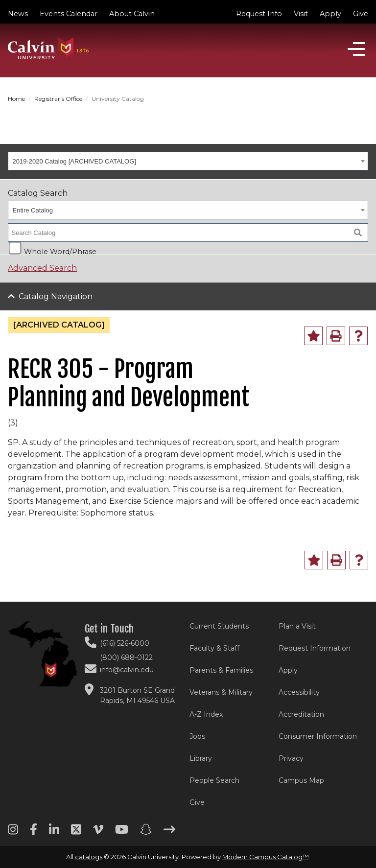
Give (361, 14)
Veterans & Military (221, 692)
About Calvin (132, 14)
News (18, 14)
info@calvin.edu (127, 670)
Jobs (197, 736)
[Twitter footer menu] (76, 833)
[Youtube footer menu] (122, 833)
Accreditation (301, 714)
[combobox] (188, 161)
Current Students (219, 626)
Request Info (259, 14)
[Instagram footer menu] (13, 833)
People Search (214, 780)
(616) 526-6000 (125, 643)
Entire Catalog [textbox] (33, 210)
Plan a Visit (297, 626)
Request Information (315, 648)
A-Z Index (206, 714)
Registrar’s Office (58, 99)
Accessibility (299, 692)
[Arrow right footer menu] (169, 833)
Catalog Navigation (56, 296)
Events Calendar (69, 14)
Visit (301, 14)
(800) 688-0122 (126, 657)
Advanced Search (42, 268)
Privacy (291, 758)
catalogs (89, 857)
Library (201, 758)
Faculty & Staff (214, 648)
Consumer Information (318, 736)
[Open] (356, 49)
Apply (330, 14)
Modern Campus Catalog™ (266, 857)
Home (16, 99)
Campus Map (301, 780)
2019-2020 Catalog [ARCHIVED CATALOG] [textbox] (74, 161)
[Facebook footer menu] (34, 833)
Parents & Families (221, 670)
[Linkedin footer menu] (54, 833)
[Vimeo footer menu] (98, 833)
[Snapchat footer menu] (146, 833)
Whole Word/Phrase (60, 251)
